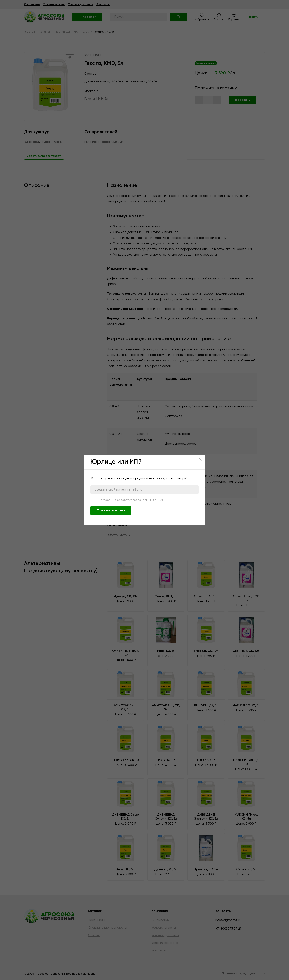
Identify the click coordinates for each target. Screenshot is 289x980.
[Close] (200, 459)
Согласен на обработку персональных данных (131, 500)
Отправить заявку (111, 511)
